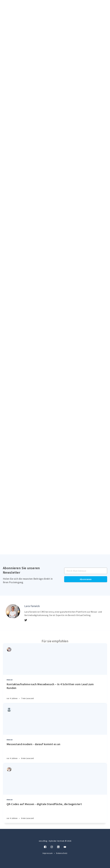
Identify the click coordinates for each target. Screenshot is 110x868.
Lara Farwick (32, 606)
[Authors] (9, 649)
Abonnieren (86, 579)
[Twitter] (26, 620)
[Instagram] (52, 847)
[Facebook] (45, 847)
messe (10, 680)
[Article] (55, 659)
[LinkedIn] (58, 847)
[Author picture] (13, 611)
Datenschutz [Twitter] (62, 853)
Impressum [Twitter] (48, 853)
